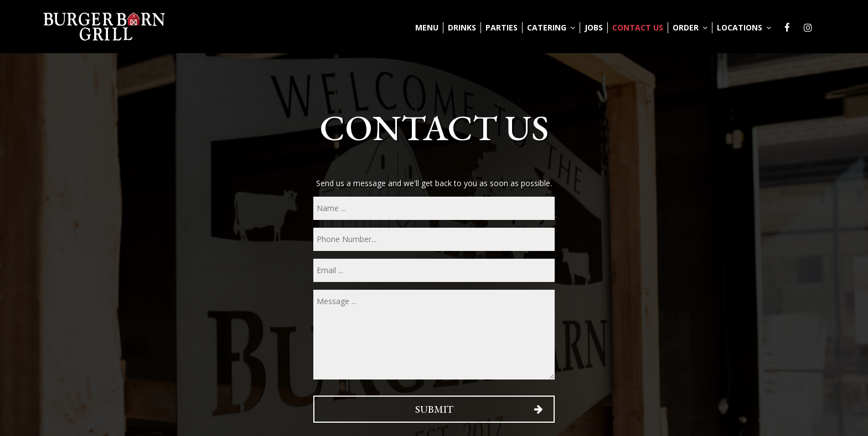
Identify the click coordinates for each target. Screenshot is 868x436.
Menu (427, 27)
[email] (434, 270)
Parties (502, 27)
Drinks (462, 27)
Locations (744, 27)
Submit (434, 409)
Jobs (594, 27)
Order (690, 27)
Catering (551, 27)
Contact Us (638, 27)
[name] (434, 208)
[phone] (434, 239)
